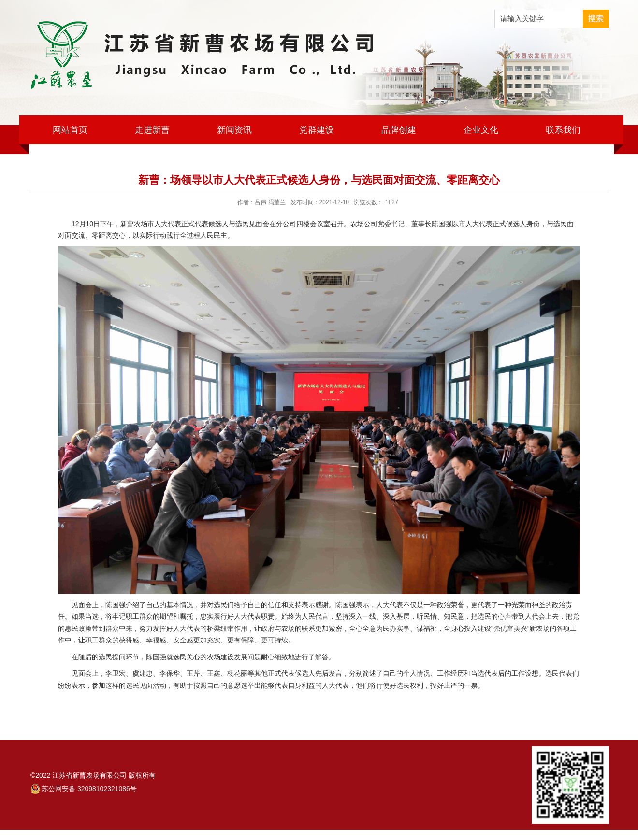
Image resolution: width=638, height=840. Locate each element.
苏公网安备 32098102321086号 (89, 789)
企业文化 (481, 130)
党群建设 (317, 130)
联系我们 (563, 130)
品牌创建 (399, 130)
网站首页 (70, 130)
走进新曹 (152, 130)
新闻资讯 (234, 130)
